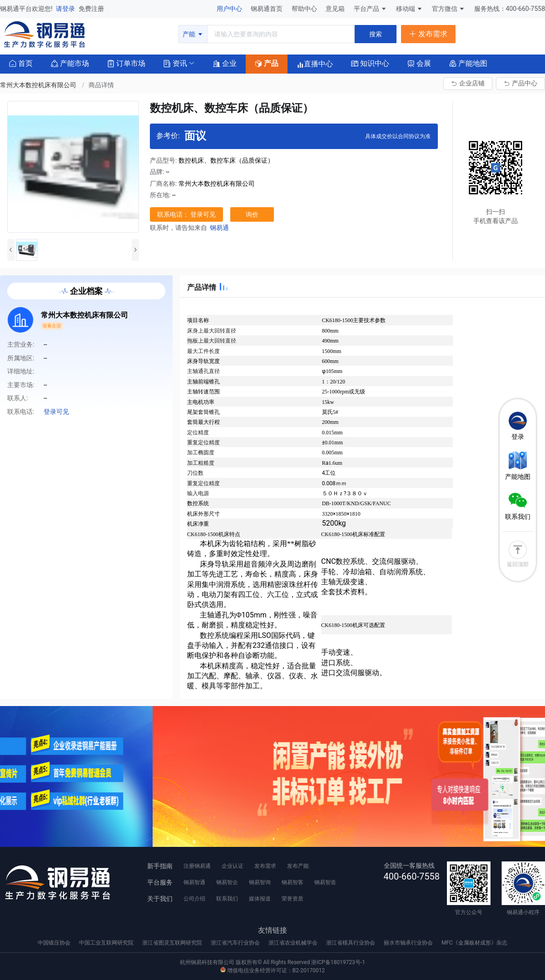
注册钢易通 (197, 866)
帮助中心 (305, 9)
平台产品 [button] (367, 9)
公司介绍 (194, 899)
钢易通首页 (267, 9)
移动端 (409, 9)
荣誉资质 (292, 899)
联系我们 (227, 899)
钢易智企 (227, 882)
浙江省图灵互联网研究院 (173, 943)
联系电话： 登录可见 (186, 214)
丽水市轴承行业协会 (409, 943)
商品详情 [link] (101, 85)
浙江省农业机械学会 (294, 943)
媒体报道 (260, 899)
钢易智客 (292, 882)
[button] (175, 63)
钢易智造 (325, 882)
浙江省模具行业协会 (351, 943)
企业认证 (233, 866)
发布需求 (265, 866)
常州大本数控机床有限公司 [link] (39, 85)
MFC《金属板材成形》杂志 (474, 943)
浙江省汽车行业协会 (236, 943)
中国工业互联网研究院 (107, 943)
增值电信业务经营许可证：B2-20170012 (272, 970)
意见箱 (336, 9)
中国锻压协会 (55, 943)
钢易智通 (194, 882)
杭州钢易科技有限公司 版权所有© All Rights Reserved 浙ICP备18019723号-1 (272, 962)
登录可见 (56, 412)
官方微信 (448, 9)
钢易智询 (260, 882)
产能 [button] (193, 34)
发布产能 (298, 866)
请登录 (66, 9)
